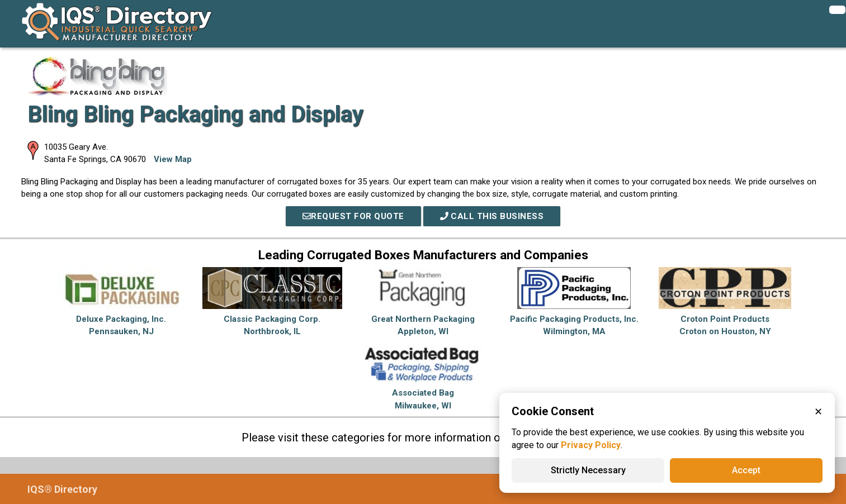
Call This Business (492, 216)
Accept (746, 470)
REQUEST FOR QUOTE (353, 216)
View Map (173, 159)
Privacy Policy (591, 445)
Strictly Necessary (588, 470)
